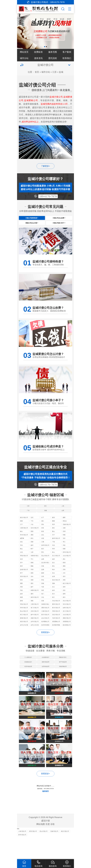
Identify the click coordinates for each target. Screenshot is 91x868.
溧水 (43, 533)
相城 (32, 571)
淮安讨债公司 (24, 585)
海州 (21, 575)
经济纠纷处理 (28, 680)
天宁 (53, 543)
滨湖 (64, 540)
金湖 (53, 585)
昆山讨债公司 (45, 564)
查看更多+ (46, 641)
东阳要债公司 (67, 630)
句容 (43, 595)
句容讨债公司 (56, 627)
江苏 (54, 72)
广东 (28, 518)
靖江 (53, 606)
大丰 (64, 582)
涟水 (32, 585)
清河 (64, 585)
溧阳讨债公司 (45, 616)
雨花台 (65, 530)
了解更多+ (46, 166)
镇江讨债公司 (67, 592)
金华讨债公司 (35, 630)
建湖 (43, 582)
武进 (43, 547)
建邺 (64, 526)
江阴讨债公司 (24, 536)
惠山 (53, 540)
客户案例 (67, 52)
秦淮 (53, 526)
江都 (43, 550)
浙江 (45, 512)
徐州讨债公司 (45, 554)
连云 (53, 571)
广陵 (53, 550)
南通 (21, 606)
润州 (64, 595)
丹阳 (21, 595)
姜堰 (21, 609)
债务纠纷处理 (45, 673)
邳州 (53, 557)
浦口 (43, 530)
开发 (21, 554)
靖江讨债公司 (24, 623)
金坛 (43, 543)
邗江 (64, 550)
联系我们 (67, 58)
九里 (32, 561)
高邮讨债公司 (35, 627)
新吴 (43, 540)
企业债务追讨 (45, 667)
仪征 (21, 550)
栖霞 (53, 530)
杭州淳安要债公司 (45, 634)
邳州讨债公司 (24, 616)
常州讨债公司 (24, 543)
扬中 (32, 595)
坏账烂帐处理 (63, 680)
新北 (32, 547)
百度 (48, 847)
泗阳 (21, 592)
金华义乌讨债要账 (35, 634)
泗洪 (32, 592)
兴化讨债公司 (56, 609)
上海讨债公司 (22, 854)
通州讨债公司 (56, 613)
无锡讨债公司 (67, 533)
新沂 (43, 557)
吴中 (21, 571)
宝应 (64, 547)
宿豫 (53, 592)
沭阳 (64, 588)
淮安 (21, 588)
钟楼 (64, 543)
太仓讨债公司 (67, 564)
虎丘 (64, 568)
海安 (43, 599)
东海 (43, 575)
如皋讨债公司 (67, 616)
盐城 (61, 72)
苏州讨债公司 (67, 561)
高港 (43, 609)
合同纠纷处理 (45, 680)
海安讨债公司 (24, 630)
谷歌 (53, 847)
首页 (37, 72)
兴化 (43, 606)
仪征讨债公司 (56, 623)
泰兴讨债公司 (56, 616)
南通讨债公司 (35, 599)
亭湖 (32, 578)
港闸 (64, 602)
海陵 (32, 609)
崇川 (53, 602)
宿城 (43, 592)
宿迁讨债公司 (56, 588)
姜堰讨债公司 (24, 627)
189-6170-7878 (48, 196)
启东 (64, 599)
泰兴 (64, 606)
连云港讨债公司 (45, 571)
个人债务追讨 (28, 667)
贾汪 (43, 561)
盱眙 (43, 588)
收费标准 (38, 52)
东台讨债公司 (67, 609)
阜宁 (21, 582)
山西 (63, 518)
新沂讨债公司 (45, 623)
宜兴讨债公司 (35, 536)
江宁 (21, 533)
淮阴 (32, 588)
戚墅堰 (22, 547)
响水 (53, 578)
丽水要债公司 (67, 634)
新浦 (64, 571)
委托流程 (53, 58)
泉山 (53, 561)
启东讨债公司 (35, 620)
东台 (53, 582)
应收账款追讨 (28, 673)
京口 (53, 595)
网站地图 (41, 847)
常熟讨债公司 (24, 564)
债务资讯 (38, 58)
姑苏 (53, 568)
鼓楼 (21, 530)
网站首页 (24, 52)
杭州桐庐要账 (56, 634)
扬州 (32, 554)
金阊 (43, 568)
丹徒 (21, 599)
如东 (53, 599)
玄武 (32, 526)
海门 (43, 602)
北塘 (64, 536)
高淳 (53, 533)
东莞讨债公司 (33, 854)
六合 (32, 533)
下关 (32, 530)
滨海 (64, 578)
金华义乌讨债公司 (24, 634)
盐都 (43, 578)
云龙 (21, 561)
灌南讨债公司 (67, 627)
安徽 (45, 518)
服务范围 (53, 52)
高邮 (32, 550)
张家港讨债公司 (35, 564)
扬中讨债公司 (35, 623)
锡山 (21, 540)
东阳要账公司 (56, 630)
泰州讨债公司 (35, 606)
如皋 (21, 602)
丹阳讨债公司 (56, 620)
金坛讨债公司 (45, 627)
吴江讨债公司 (56, 564)
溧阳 (32, 543)
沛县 (64, 554)
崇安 (43, 536)
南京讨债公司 (24, 526)
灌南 (64, 575)
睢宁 (32, 557)
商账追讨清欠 (63, 667)
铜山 (21, 557)
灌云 (53, 575)
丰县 (53, 554)
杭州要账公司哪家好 (45, 630)
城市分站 (24, 58)
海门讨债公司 (35, 616)
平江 (32, 568)
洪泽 (43, 585)
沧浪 (21, 568)
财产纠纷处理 (63, 673)
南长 (53, 536)
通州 (32, 602)
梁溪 (32, 540)
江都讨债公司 (45, 620)
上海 (63, 512)
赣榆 (32, 575)
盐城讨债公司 (24, 578)
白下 (43, 526)
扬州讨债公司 (56, 547)
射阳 (32, 582)
